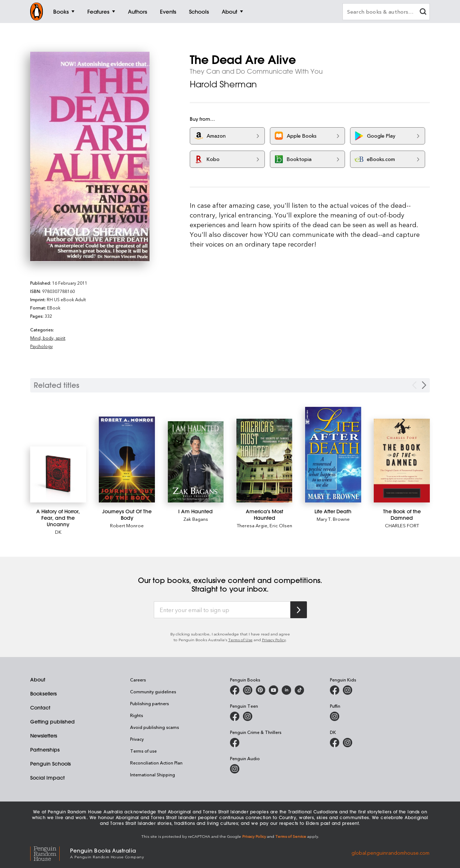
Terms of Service (291, 836)
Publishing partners (149, 703)
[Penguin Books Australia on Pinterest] (261, 690)
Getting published (52, 722)
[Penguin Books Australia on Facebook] (235, 690)
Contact (40, 708)
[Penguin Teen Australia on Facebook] (235, 716)
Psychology (42, 346)
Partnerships (45, 750)
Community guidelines (153, 692)
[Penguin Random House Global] (50, 853)
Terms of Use (240, 640)
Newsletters (44, 736)
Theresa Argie (252, 525)
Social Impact (47, 778)
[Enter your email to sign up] (222, 610)
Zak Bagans (196, 519)
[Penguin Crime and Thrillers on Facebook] (235, 743)
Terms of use (143, 751)
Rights (137, 715)
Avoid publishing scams (155, 727)
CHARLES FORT (402, 525)
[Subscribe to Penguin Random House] (299, 610)
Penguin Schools (50, 764)
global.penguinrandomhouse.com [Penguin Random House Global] (390, 853)
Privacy (137, 739)
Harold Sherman (223, 84)
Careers (138, 680)
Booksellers (43, 694)
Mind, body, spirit (48, 338)
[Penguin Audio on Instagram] (235, 769)
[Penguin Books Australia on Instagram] (248, 690)
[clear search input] (423, 12)
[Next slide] (424, 385)
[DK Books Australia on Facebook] (335, 743)
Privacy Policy (274, 640)
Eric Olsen (281, 525)
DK (58, 532)
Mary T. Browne (333, 519)
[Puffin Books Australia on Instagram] (335, 716)
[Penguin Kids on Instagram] (348, 690)
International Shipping (153, 775)
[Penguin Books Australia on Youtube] (273, 690)
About (38, 680)
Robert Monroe (127, 525)
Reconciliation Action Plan (156, 763)
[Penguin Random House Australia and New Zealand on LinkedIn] (286, 690)
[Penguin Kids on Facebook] (335, 690)
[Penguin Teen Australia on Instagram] (248, 716)
